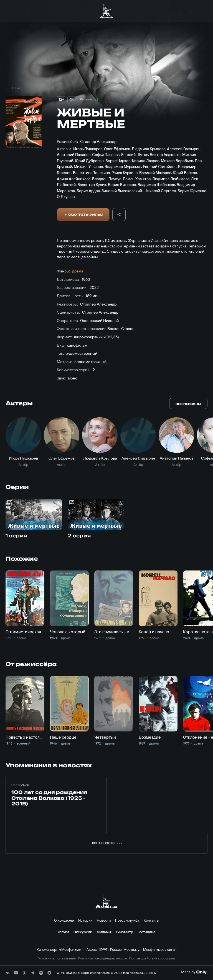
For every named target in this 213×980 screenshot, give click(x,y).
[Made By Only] (194, 972)
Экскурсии (83, 932)
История (85, 920)
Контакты (151, 920)
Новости (104, 920)
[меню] (11, 11)
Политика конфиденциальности (102, 958)
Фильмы (104, 932)
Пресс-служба (127, 920)
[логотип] (106, 11)
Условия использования (57, 958)
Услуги (63, 932)
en (205, 11)
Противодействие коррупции (152, 958)
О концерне (64, 920)
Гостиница (146, 932)
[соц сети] (8, 973)
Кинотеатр (124, 932)
